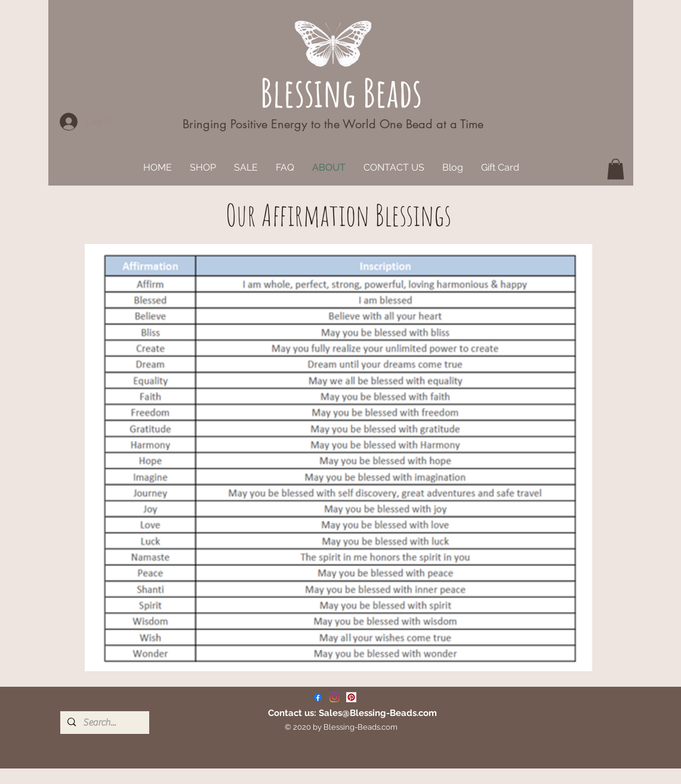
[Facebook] (318, 697)
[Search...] (104, 723)
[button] (616, 169)
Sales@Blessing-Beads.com (378, 713)
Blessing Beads (341, 92)
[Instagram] (335, 697)
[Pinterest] (351, 697)
